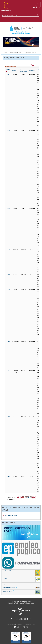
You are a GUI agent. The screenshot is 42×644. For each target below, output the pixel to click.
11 (28, 497)
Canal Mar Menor (9, 591)
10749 (8, 208)
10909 (8, 275)
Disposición (32, 70)
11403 (8, 341)
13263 (8, 371)
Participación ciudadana (10, 588)
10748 (8, 130)
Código (8, 69)
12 (31, 497)
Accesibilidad (11, 624)
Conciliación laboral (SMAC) (10, 571)
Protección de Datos (29, 624)
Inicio (5, 53)
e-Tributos (5, 578)
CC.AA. (14, 70)
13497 (8, 476)
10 (26, 497)
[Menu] (2, 20)
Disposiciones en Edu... (16, 53)
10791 (8, 249)
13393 (8, 417)
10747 (8, 75)
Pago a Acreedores (8, 584)
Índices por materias (30, 53)
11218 (8, 289)
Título (39, 69)
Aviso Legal (19, 624)
